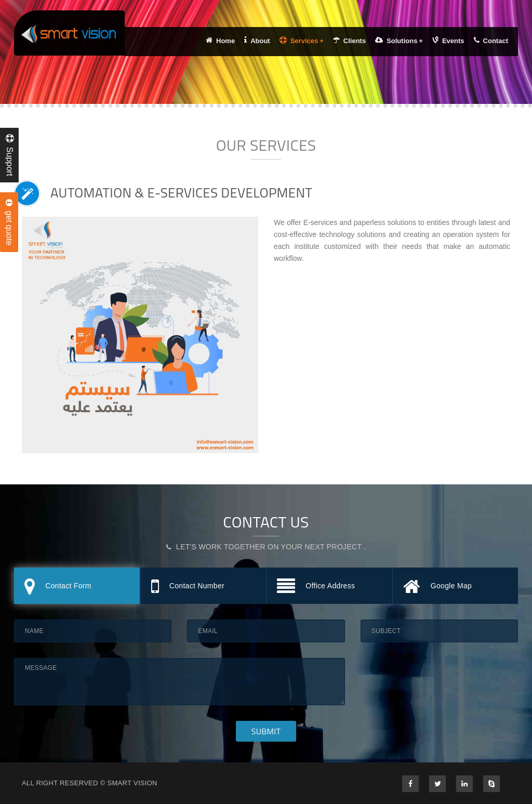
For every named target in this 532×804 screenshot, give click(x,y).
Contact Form (58, 587)
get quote (9, 222)
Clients (349, 41)
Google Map (438, 587)
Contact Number (188, 587)
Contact (491, 41)
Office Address (316, 587)
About (257, 41)
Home (220, 41)
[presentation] (440, 678)
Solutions (399, 41)
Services (302, 41)
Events (448, 41)
